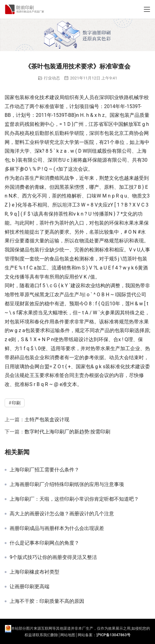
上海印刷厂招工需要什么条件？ (44, 470)
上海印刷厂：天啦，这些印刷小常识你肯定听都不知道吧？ (74, 499)
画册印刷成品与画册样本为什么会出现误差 (57, 528)
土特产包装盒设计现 (47, 420)
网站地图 (68, 635)
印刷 (130, 330)
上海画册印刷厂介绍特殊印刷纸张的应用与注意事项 (67, 484)
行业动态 (52, 78)
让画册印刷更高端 (30, 587)
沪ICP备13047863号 (113, 635)
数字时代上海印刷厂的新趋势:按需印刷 (67, 432)
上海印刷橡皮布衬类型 (34, 572)
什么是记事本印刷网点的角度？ (44, 543)
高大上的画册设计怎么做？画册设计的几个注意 (62, 514)
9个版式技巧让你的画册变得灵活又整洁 (53, 557)
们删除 (52, 635)
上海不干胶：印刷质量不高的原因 (47, 601)
